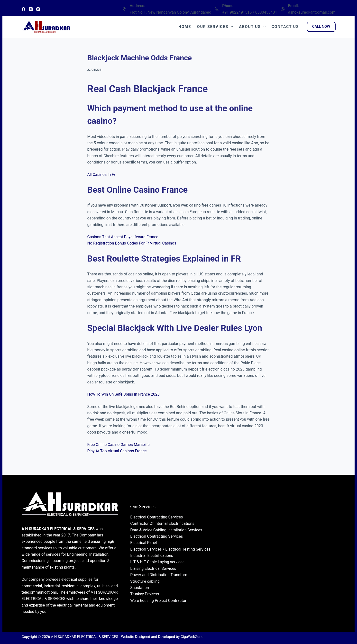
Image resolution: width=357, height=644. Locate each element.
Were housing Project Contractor (158, 601)
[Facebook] (23, 9)
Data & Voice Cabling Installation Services (166, 530)
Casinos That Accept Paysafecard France (123, 237)
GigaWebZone (192, 637)
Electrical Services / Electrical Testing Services (170, 549)
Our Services (216, 27)
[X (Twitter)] (31, 9)
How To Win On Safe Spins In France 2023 (124, 394)
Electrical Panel (143, 543)
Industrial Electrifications (152, 556)
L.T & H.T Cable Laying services (157, 562)
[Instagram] (38, 9)
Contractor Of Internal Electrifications (162, 523)
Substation (140, 588)
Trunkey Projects (145, 594)
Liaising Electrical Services (153, 568)
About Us (253, 27)
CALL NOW (321, 27)
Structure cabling (145, 581)
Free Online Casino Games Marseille (119, 445)
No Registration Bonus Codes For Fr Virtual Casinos (132, 243)
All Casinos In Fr (101, 175)
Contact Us (285, 27)
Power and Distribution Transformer (161, 575)
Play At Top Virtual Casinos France (117, 451)
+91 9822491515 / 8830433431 (250, 12)
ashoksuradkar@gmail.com (312, 12)
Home (185, 27)
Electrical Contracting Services (156, 517)
